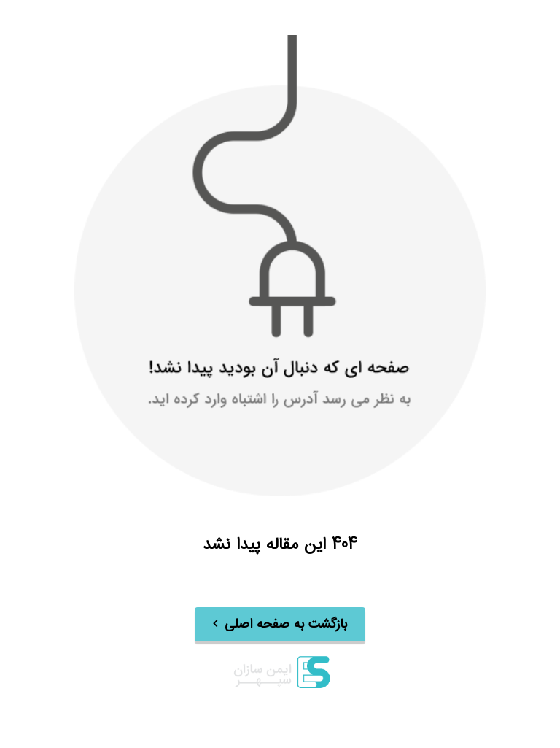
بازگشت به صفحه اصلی (286, 625)
